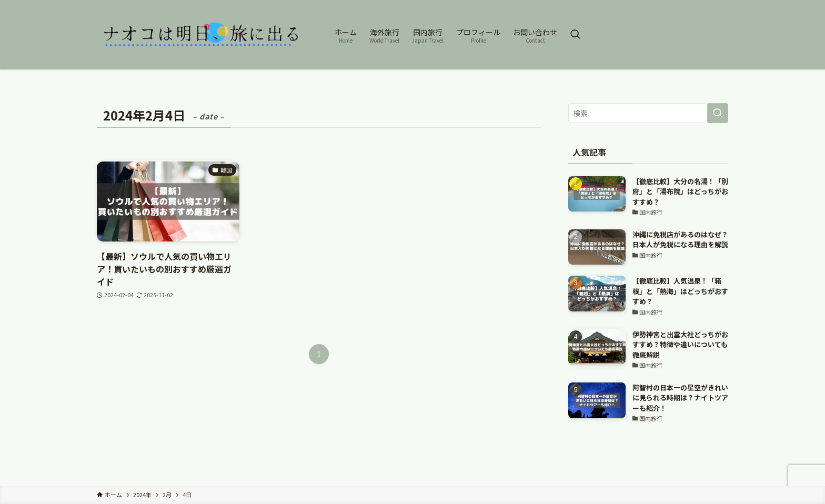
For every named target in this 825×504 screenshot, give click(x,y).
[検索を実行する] (718, 113)
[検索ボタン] (575, 35)
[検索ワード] (648, 113)
